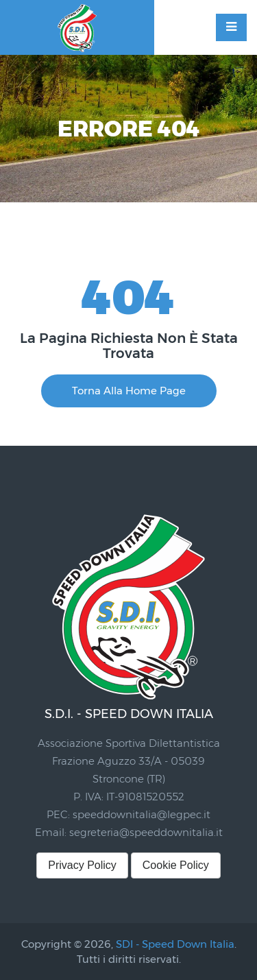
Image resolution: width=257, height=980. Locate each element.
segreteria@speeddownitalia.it (146, 832)
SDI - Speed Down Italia (175, 944)
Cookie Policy (176, 865)
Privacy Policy (82, 865)
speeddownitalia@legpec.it (142, 814)
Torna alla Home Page (129, 391)
